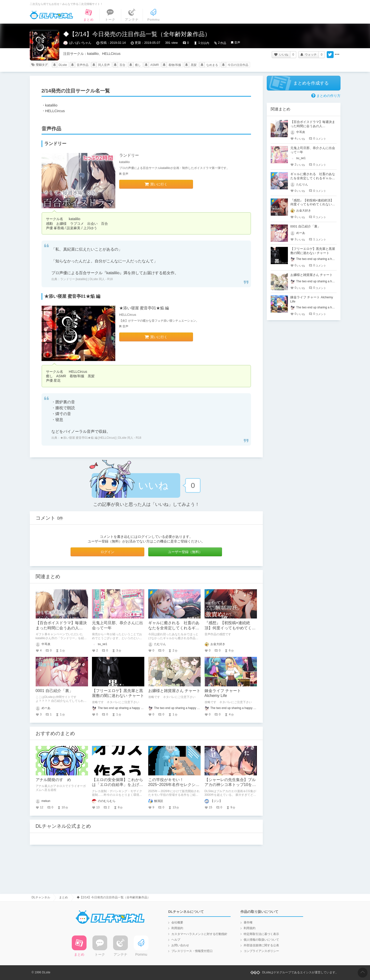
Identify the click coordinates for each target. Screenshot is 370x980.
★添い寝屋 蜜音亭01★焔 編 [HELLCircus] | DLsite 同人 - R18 (101, 438)
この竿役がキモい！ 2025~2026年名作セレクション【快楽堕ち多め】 (174, 785)
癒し (138, 65)
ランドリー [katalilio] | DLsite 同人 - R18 (87, 279)
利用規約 (177, 928)
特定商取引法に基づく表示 (261, 934)
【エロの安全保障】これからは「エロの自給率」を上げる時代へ (118, 785)
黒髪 (194, 65)
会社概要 (177, 922)
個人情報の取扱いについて (261, 940)
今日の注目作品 (238, 65)
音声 (237, 43)
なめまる (212, 65)
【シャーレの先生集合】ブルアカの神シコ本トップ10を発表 (230, 785)
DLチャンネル (51, 15)
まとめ (63, 897)
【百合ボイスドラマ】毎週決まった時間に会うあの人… (313, 124)
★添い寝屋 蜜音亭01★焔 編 (144, 308)
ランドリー (129, 155)
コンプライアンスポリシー (261, 951)
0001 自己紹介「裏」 (54, 691)
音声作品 (83, 65)
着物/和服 (175, 65)
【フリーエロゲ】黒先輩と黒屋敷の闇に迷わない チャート (313, 251)
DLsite (63, 65)
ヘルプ (176, 940)
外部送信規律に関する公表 (261, 945)
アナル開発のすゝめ (53, 780)
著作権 (248, 922)
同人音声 (104, 65)
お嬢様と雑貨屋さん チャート (174, 691)
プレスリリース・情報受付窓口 (192, 951)
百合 (122, 65)
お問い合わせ (180, 945)
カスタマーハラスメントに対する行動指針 (199, 934)
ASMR (155, 65)
